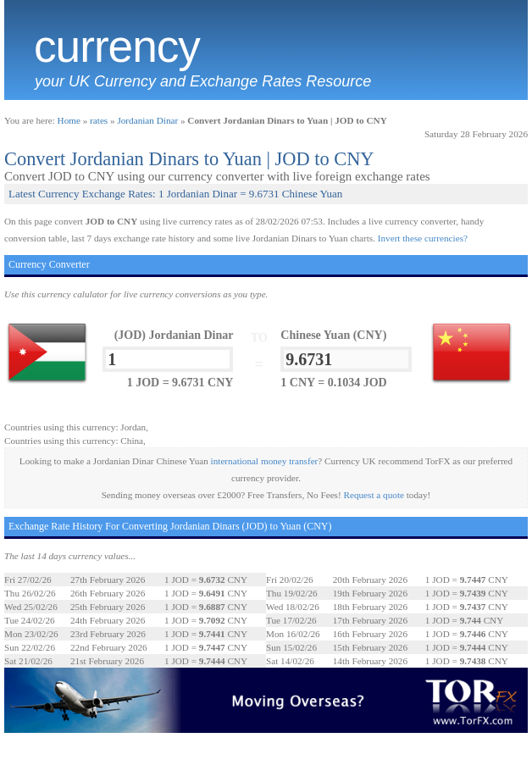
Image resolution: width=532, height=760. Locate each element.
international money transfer (265, 461)
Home (69, 120)
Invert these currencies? (423, 238)
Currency (117, 47)
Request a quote (374, 495)
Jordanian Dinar (147, 120)
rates (99, 120)
